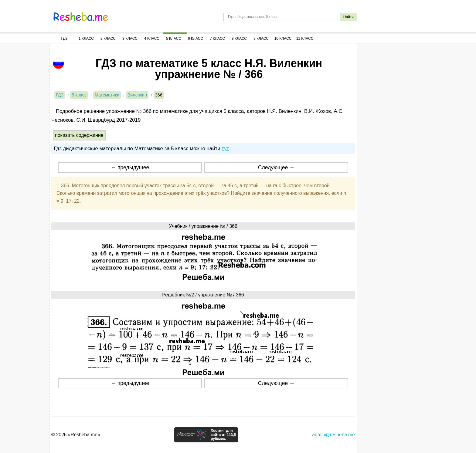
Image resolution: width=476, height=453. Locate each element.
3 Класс (130, 39)
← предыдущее (130, 167)
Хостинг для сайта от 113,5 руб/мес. (223, 435)
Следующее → (276, 167)
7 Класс (217, 39)
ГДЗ (64, 39)
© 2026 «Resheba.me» (76, 435)
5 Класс (174, 39)
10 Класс (283, 39)
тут (225, 149)
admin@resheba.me (333, 435)
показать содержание (79, 135)
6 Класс (195, 39)
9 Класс (261, 39)
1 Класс (86, 39)
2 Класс (108, 39)
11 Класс (305, 39)
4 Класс (152, 39)
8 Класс (239, 39)
